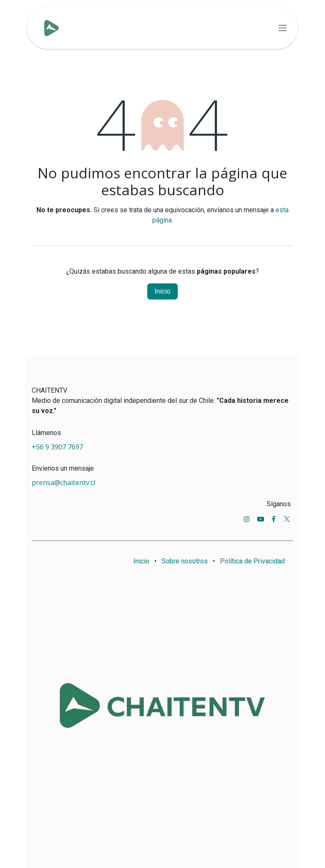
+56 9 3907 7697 (58, 447)
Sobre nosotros (185, 561)
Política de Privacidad (252, 561)
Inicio (162, 291)
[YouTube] (261, 519)
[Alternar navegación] (283, 28)
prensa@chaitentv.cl (63, 483)
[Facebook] (274, 519)
